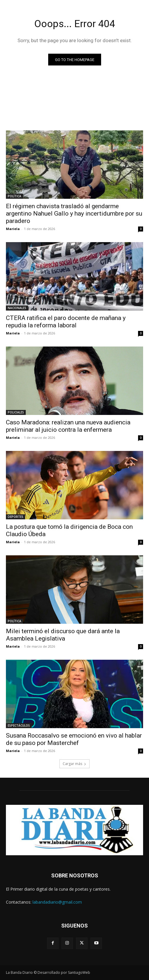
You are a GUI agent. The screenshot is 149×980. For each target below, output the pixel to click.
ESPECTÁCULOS (19, 725)
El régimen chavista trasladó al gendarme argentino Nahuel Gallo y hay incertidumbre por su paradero (74, 214)
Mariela (13, 229)
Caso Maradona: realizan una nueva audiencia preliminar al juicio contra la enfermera (68, 426)
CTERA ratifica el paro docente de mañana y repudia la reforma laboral (66, 322)
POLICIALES (16, 412)
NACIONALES (17, 308)
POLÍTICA (14, 196)
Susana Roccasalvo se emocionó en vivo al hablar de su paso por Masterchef (74, 739)
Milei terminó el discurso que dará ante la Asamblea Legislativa (63, 635)
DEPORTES (16, 517)
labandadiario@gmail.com (57, 902)
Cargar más (74, 764)
